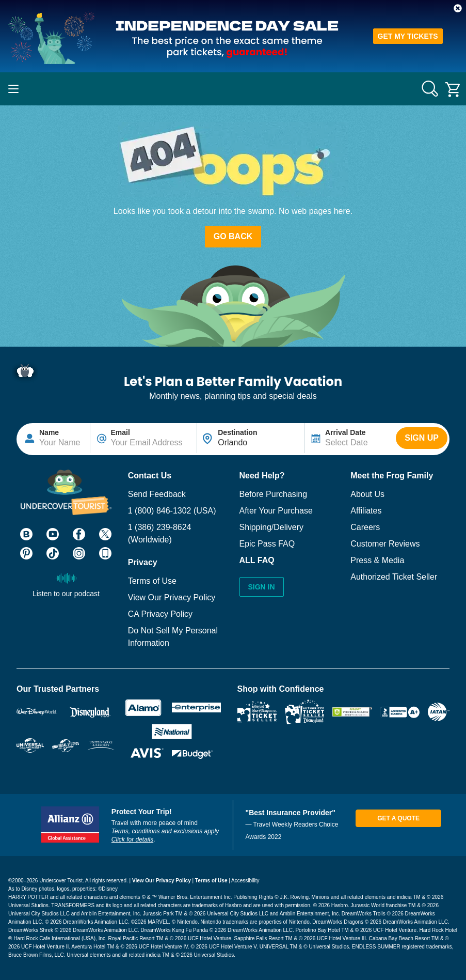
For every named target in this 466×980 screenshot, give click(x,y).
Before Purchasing (274, 494)
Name (49, 432)
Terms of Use (152, 581)
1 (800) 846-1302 (160, 511)
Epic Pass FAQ (267, 544)
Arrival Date (346, 432)
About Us (367, 494)
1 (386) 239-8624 (160, 527)
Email (120, 432)
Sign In (262, 587)
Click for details (132, 839)
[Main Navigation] (13, 89)
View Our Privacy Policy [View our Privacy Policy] (162, 881)
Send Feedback (157, 494)
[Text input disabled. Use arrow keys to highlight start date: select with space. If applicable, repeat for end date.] (350, 438)
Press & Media (377, 560)
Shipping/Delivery (272, 527)
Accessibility (245, 881)
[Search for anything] (430, 89)
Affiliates (366, 511)
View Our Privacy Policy (172, 597)
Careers (365, 527)
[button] (458, 8)
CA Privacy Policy (160, 614)
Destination (237, 432)
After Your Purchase (276, 511)
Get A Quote (398, 818)
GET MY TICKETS (408, 36)
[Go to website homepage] (233, 89)
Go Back (233, 236)
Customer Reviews (385, 544)
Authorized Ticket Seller (394, 577)
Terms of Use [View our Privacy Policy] (211, 881)
